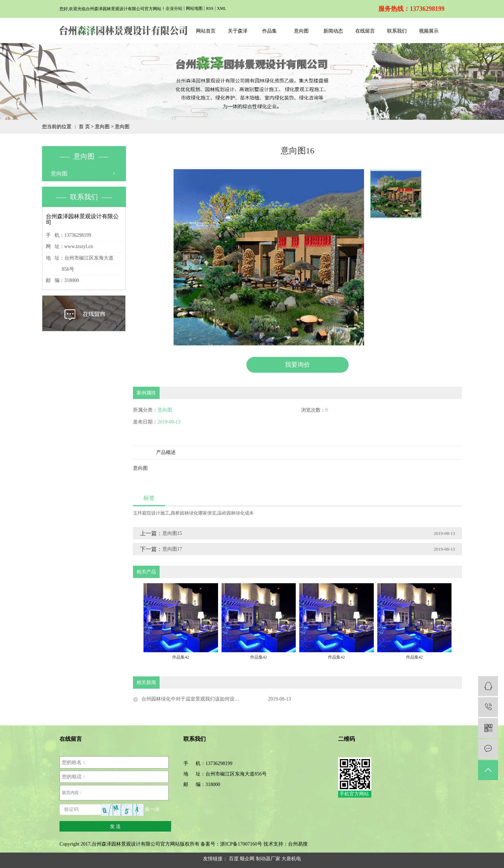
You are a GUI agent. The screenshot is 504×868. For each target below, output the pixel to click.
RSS (210, 8)
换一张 (152, 810)
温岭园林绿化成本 (236, 513)
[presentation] (164, 623)
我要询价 (297, 365)
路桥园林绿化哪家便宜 (194, 513)
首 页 (84, 127)
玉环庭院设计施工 (151, 513)
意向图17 (172, 549)
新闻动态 (333, 31)
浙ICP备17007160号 (241, 844)
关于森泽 (238, 31)
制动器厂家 (268, 859)
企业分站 (174, 8)
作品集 (269, 31)
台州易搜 (298, 844)
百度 (234, 859)
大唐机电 (291, 859)
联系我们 (397, 31)
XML (222, 8)
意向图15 (172, 533)
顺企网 (247, 859)
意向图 (301, 31)
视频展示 (429, 31)
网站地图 (194, 8)
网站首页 (206, 31)
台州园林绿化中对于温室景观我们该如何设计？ (193, 699)
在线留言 (365, 31)
